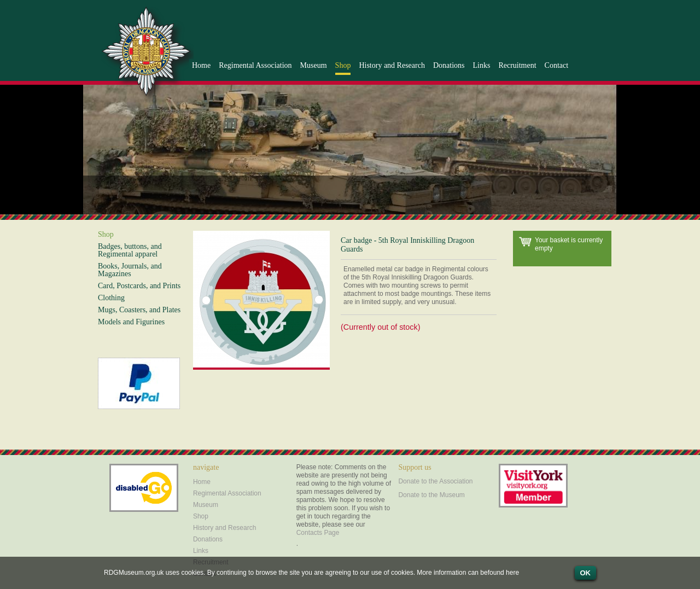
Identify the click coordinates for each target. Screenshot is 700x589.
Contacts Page (318, 533)
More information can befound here (468, 573)
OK (586, 573)
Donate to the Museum (431, 495)
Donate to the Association (435, 481)
